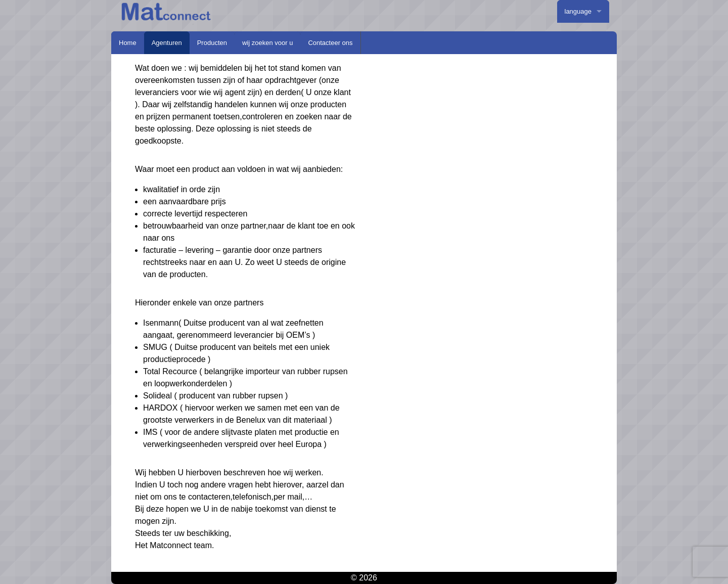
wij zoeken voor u (267, 43)
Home (128, 43)
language (578, 11)
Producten (212, 43)
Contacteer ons (330, 43)
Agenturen (167, 43)
